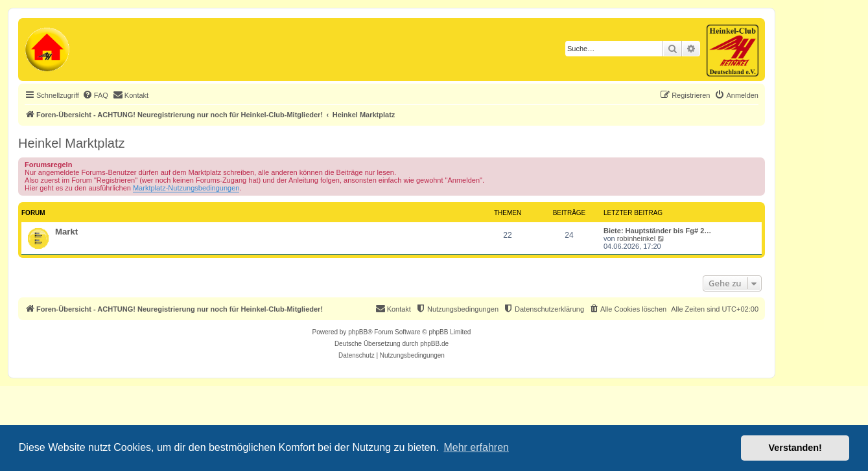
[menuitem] (95, 95)
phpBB (358, 332)
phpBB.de (434, 344)
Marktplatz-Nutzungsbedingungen (186, 188)
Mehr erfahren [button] (476, 447)
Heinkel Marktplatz (72, 143)
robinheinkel (636, 238)
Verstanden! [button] (795, 448)
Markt (66, 232)
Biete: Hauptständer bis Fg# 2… (657, 231)
